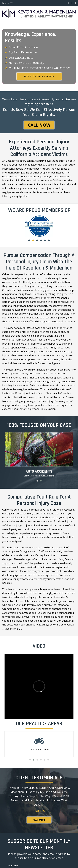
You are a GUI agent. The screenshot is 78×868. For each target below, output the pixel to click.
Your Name (13, 866)
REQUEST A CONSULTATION (39, 76)
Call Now (39, 125)
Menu (8, 3)
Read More (39, 820)
